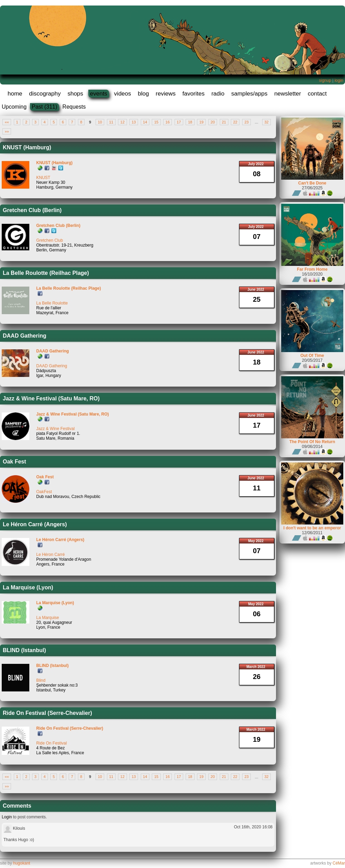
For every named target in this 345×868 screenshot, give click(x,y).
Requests (74, 107)
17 (179, 122)
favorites (194, 94)
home (15, 94)
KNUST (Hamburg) (27, 147)
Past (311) (45, 107)
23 (246, 122)
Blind (41, 680)
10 (100, 122)
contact (317, 94)
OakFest (44, 492)
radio (218, 94)
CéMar (339, 863)
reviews (166, 94)
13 (134, 122)
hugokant (22, 863)
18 (190, 122)
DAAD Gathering (24, 336)
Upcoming (14, 107)
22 (235, 122)
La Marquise (48, 618)
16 (168, 122)
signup (325, 80)
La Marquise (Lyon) (28, 587)
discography (45, 94)
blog (143, 94)
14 (145, 122)
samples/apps (249, 94)
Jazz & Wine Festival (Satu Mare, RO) (51, 398)
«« (7, 122)
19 (201, 122)
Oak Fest (14, 462)
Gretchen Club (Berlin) (32, 210)
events (99, 94)
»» (7, 131)
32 (266, 122)
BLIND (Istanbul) (24, 650)
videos (123, 94)
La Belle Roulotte (52, 303)
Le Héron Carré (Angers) (35, 524)
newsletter (288, 94)
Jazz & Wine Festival (55, 429)
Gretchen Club (50, 240)
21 (224, 122)
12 (122, 122)
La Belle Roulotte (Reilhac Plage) (46, 273)
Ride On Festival (52, 743)
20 (213, 122)
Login (7, 817)
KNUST (43, 178)
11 (111, 122)
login (339, 80)
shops (75, 94)
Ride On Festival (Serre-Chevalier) (47, 713)
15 (156, 122)
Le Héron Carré (51, 555)
